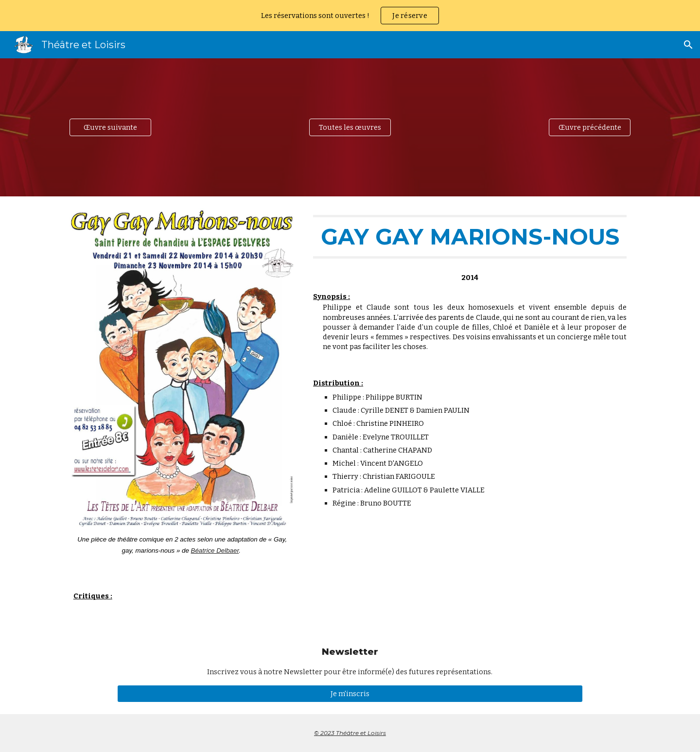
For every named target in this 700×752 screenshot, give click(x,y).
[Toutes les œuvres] (350, 127)
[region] (350, 16)
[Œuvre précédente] (590, 127)
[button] (688, 45)
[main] (182, 545)
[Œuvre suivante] (110, 127)
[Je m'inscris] (350, 693)
